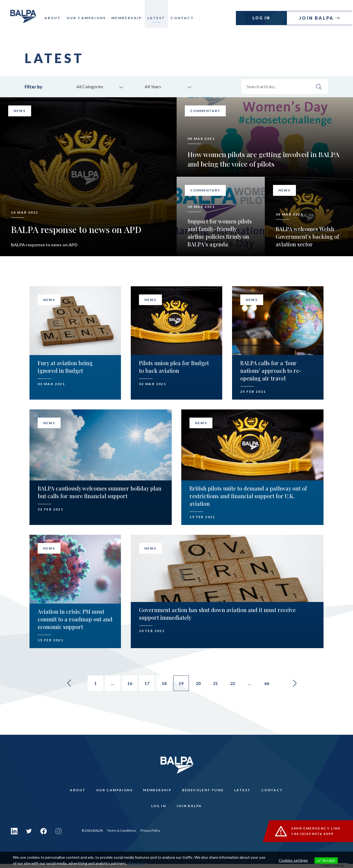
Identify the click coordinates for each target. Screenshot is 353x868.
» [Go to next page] (301, 684)
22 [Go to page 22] (236, 684)
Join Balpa (318, 18)
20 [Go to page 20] (200, 684)
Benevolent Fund (203, 792)
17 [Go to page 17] (146, 684)
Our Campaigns (88, 18)
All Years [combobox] (154, 87)
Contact (184, 18)
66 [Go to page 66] (272, 684)
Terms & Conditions (122, 835)
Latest (158, 18)
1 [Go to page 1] (92, 684)
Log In (262, 18)
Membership (129, 18)
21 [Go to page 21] (218, 684)
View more (137, 863)
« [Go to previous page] (63, 684)
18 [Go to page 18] (164, 684)
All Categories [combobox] (91, 87)
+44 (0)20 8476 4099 (313, 838)
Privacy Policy (150, 835)
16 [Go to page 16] (128, 684)
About (55, 18)
